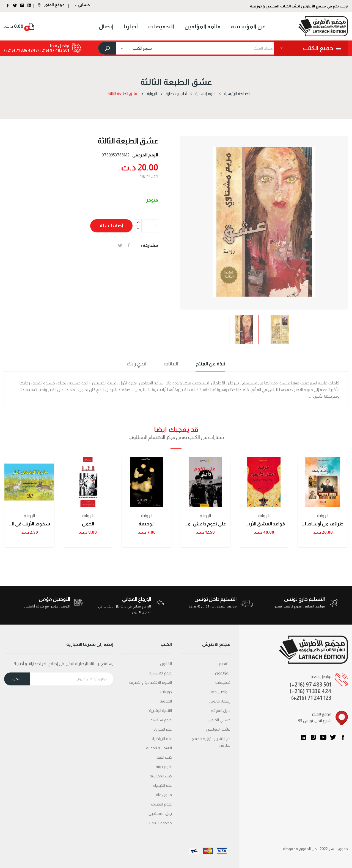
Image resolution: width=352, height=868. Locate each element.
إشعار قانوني (220, 701)
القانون (166, 664)
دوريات (166, 692)
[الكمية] (150, 226)
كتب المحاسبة (161, 776)
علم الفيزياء (163, 729)
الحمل (88, 524)
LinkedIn (303, 737)
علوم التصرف (161, 804)
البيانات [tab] (171, 364)
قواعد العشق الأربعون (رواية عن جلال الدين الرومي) (264, 524)
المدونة (166, 701)
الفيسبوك (343, 737)
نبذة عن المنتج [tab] (210, 364)
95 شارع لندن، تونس (315, 721)
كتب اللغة (164, 757)
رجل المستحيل (160, 813)
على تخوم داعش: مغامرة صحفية (205, 524)
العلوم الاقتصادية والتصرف (151, 682)
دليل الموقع (221, 710)
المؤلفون (223, 673)
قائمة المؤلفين (218, 729)
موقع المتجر (51, 5)
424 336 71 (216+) (20, 50)
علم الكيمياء (163, 785)
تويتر (333, 737)
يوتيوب (323, 737)
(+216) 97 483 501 (310, 685)
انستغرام (313, 737)
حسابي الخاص (219, 720)
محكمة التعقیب (159, 823)
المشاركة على (129, 245)
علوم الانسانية (161, 673)
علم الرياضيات (161, 739)
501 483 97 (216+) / (52, 50)
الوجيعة (147, 524)
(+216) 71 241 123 (311, 698)
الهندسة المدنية (159, 748)
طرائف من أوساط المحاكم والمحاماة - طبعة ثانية (323, 524)
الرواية (29, 516)
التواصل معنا (220, 692)
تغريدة (120, 245)
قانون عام (164, 795)
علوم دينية (164, 767)
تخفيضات (223, 682)
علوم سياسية (161, 720)
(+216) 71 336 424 (310, 691)
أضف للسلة (111, 226)
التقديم (225, 664)
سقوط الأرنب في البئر (29, 524)
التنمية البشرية (160, 710)
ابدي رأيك (137, 364)
